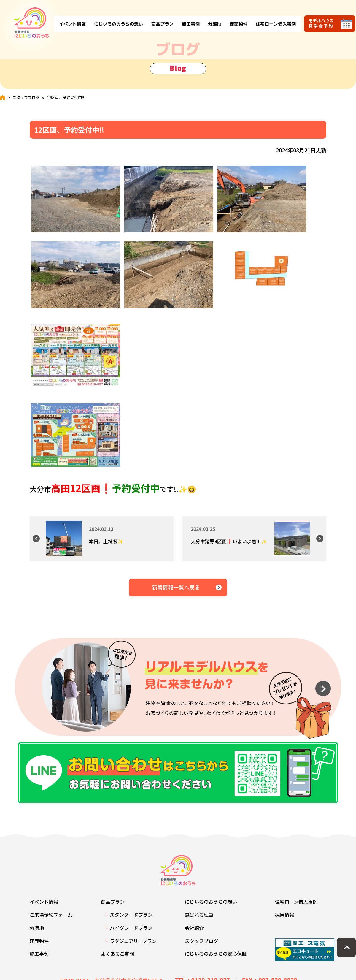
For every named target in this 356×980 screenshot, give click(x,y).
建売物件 (233, 19)
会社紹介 (194, 932)
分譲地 (209, 19)
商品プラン (157, 19)
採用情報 (285, 919)
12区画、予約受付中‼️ (66, 98)
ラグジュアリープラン (133, 945)
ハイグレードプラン (131, 932)
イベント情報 (67, 19)
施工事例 (185, 19)
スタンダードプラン (131, 919)
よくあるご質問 (117, 958)
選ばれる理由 (199, 919)
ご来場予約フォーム (51, 919)
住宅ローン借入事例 (270, 19)
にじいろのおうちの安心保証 (216, 958)
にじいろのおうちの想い (113, 19)
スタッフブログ (26, 98)
